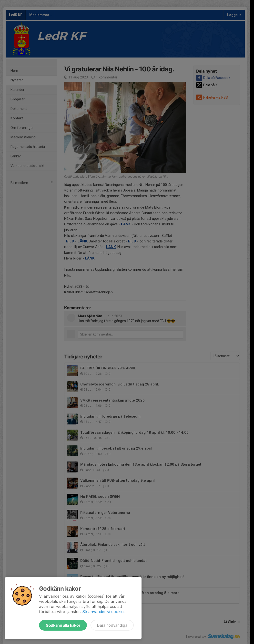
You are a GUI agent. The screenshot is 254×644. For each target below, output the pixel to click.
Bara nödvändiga (112, 625)
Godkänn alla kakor (63, 625)
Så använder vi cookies (104, 612)
